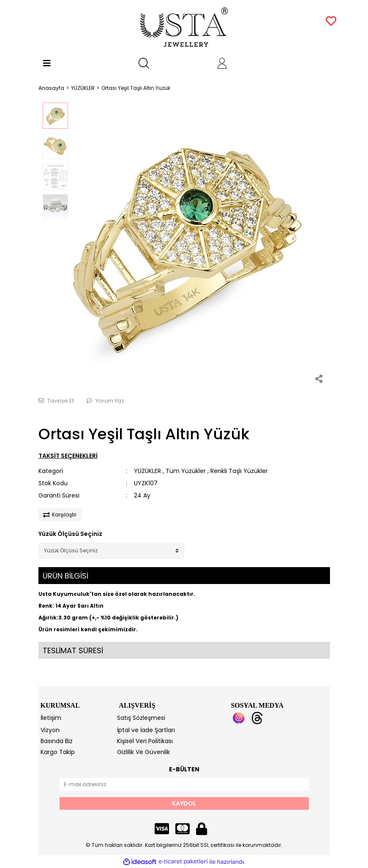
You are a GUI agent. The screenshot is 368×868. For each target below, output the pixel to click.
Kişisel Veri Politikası (145, 741)
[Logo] (184, 27)
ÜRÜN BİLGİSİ (65, 576)
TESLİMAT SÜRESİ (73, 650)
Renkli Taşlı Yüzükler (239, 471)
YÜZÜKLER (147, 471)
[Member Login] (222, 63)
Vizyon (50, 730)
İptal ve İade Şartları (146, 730)
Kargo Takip (58, 752)
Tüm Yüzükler (186, 471)
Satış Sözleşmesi (141, 718)
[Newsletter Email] (184, 784)
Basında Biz (57, 741)
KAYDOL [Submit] (184, 803)
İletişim (51, 718)
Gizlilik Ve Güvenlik (143, 752)
